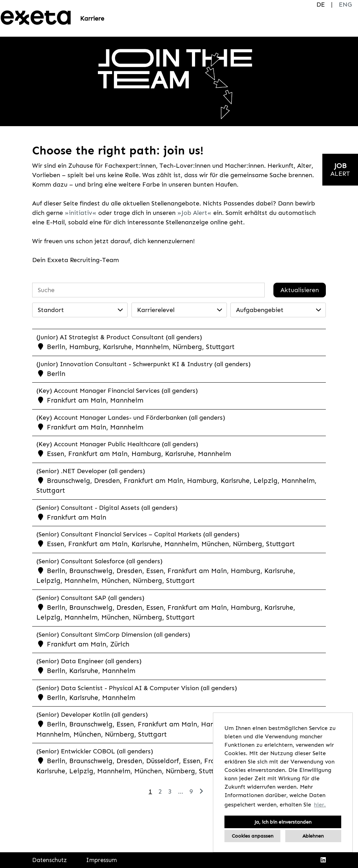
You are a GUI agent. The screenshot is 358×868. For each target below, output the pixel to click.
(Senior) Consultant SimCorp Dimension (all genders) (113, 635)
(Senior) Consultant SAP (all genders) (90, 598)
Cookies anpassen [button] (253, 836)
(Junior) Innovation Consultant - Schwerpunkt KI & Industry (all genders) (144, 364)
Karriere (92, 19)
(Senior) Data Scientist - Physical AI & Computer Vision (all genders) (137, 688)
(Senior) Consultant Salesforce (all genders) (99, 561)
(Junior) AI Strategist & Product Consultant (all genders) (119, 337)
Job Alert (194, 213)
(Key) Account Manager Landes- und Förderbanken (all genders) (131, 418)
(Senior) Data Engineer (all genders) (89, 661)
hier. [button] (320, 805)
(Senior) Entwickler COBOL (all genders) (95, 751)
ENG (345, 5)
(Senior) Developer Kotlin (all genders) (92, 715)
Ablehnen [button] (313, 836)
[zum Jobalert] (340, 170)
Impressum (101, 860)
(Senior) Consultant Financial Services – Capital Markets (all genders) (138, 534)
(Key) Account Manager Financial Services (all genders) (117, 391)
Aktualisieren (300, 290)
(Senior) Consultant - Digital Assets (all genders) (107, 508)
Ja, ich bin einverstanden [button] (283, 822)
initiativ (81, 213)
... (181, 791)
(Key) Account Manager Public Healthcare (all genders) (117, 444)
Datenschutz (49, 860)
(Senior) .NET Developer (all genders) (91, 471)
